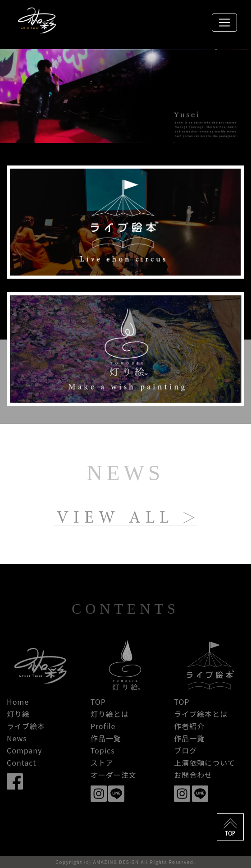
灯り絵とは (110, 714)
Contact (21, 762)
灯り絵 (18, 714)
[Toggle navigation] (224, 23)
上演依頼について (205, 762)
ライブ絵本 (26, 726)
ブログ (185, 750)
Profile (103, 726)
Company (24, 750)
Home (18, 702)
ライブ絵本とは (201, 714)
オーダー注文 (114, 775)
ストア (102, 762)
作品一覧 (106, 738)
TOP (98, 702)
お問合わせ (193, 775)
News (17, 738)
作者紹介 (189, 726)
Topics (103, 750)
